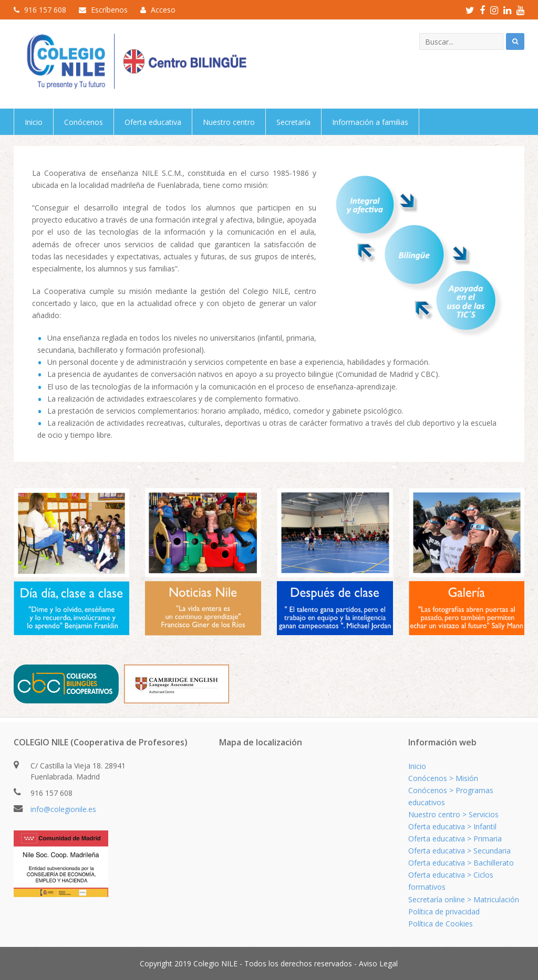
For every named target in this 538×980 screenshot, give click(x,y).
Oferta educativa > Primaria (455, 839)
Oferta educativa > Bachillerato (461, 863)
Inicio (417, 766)
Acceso (163, 10)
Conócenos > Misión (443, 778)
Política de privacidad (444, 911)
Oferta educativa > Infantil (452, 826)
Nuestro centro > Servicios (453, 814)
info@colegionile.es (63, 809)
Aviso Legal (378, 963)
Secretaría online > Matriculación (464, 899)
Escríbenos (109, 10)
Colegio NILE (215, 963)
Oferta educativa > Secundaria (459, 851)
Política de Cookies (441, 924)
